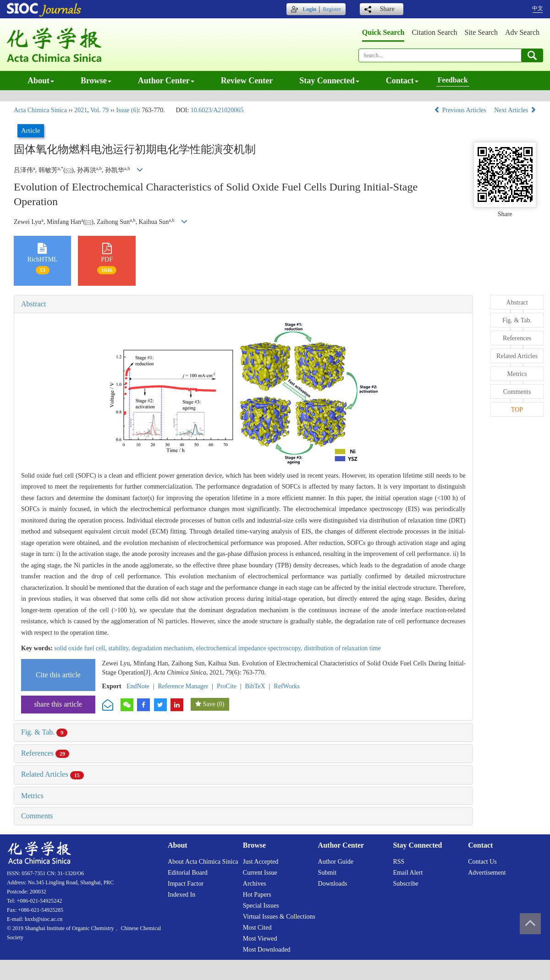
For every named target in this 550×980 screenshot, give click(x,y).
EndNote (138, 686)
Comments (37, 816)
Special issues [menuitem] (261, 906)
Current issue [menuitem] (260, 873)
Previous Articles (461, 110)
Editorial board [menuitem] (188, 873)
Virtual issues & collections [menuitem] (279, 917)
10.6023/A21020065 (217, 110)
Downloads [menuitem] (333, 884)
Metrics (32, 796)
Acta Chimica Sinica (40, 110)
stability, (120, 648)
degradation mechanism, (164, 648)
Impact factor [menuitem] (186, 884)
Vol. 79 (99, 110)
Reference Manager (183, 686)
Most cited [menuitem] (257, 928)
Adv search (522, 32)
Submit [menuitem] (327, 873)
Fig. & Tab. (44, 732)
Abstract (33, 304)
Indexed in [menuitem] (181, 895)
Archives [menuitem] (255, 884)
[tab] (243, 304)
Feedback (453, 80)
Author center (166, 81)
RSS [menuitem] (399, 862)
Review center (247, 81)
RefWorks (286, 686)
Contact (402, 81)
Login (309, 9)
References (45, 753)
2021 (81, 110)
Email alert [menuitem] (408, 873)
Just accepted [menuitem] (261, 862)
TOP (517, 410)
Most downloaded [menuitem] (267, 950)
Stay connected (329, 81)
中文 (538, 8)
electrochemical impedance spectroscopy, (250, 648)
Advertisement (487, 873)
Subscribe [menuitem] (405, 884)
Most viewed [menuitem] (260, 939)
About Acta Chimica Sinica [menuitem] (203, 862)
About (41, 81)
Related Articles (52, 774)
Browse (96, 81)
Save (209, 704)
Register (332, 9)
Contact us (482, 862)
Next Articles (515, 110)
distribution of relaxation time (342, 648)
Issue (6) (127, 110)
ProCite (227, 686)
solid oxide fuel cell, (81, 648)
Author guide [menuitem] (336, 862)
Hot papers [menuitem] (257, 895)
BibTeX (255, 686)
